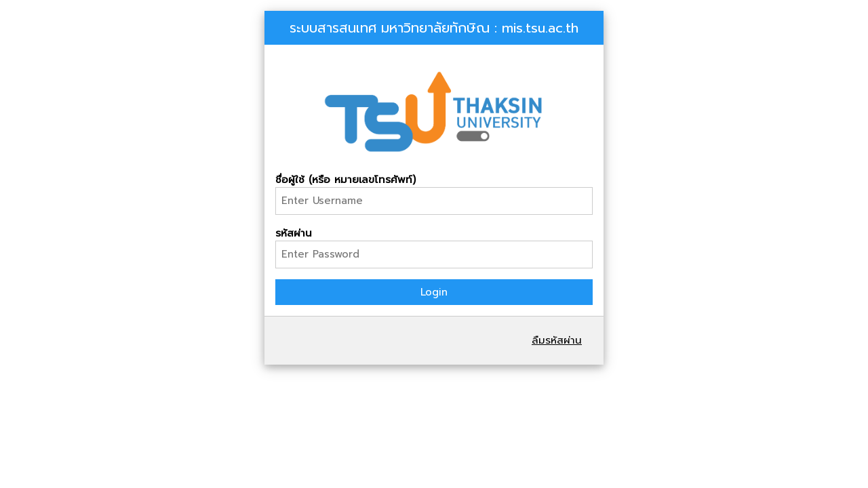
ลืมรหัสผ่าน (557, 340)
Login (434, 292)
